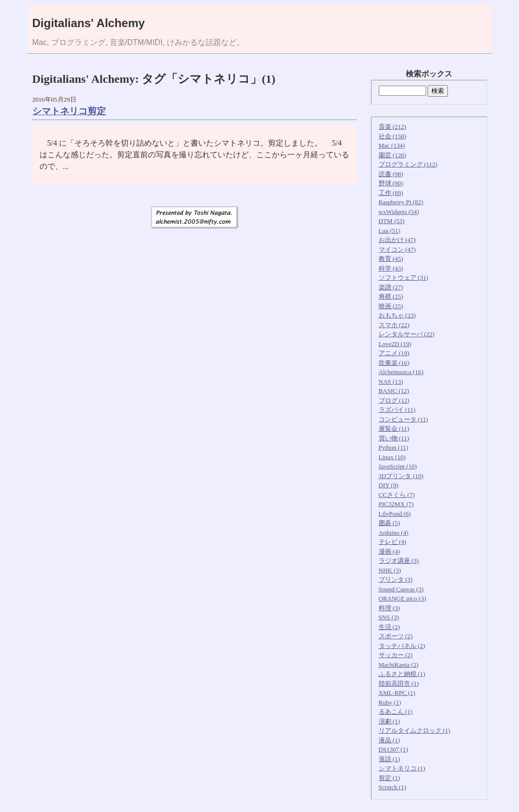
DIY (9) (389, 485)
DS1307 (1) (393, 749)
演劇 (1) (389, 721)
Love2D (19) (395, 344)
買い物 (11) (394, 438)
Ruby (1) (390, 702)
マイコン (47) (397, 249)
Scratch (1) (393, 787)
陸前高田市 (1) (399, 684)
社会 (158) (393, 136)
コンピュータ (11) (403, 419)
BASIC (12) (394, 391)
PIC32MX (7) (396, 504)
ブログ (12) (394, 400)
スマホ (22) (394, 325)
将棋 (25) (391, 296)
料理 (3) (389, 608)
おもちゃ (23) (397, 315)
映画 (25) (391, 306)
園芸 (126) (393, 155)
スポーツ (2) (396, 636)
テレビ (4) (393, 542)
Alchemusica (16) (401, 372)
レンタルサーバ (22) (407, 334)
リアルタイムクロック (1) (415, 730)
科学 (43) (391, 268)
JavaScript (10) (398, 466)
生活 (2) (389, 627)
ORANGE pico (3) (402, 598)
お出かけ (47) (397, 240)
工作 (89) (391, 193)
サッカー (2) (396, 655)
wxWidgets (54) (399, 212)
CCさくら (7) (397, 495)
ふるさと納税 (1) (402, 674)
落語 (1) (389, 759)
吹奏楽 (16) (394, 363)
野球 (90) (391, 183)
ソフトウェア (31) (404, 278)
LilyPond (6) (395, 514)
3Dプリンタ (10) (401, 476)
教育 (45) (391, 259)
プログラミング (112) (408, 164)
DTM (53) (392, 221)
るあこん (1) (396, 712)
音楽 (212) (393, 127)
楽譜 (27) (391, 287)
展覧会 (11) (394, 429)
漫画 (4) (389, 551)
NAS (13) (391, 382)
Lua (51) (390, 231)
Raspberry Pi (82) (401, 202)
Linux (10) (392, 457)
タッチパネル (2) (402, 646)
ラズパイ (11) (397, 410)
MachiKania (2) (399, 665)
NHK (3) (390, 570)
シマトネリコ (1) (402, 768)
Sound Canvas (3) (401, 589)
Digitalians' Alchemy (89, 23)
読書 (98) (391, 174)
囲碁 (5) (389, 523)
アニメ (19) (394, 353)
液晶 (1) (389, 740)
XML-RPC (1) (397, 693)
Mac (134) (392, 145)
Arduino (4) (394, 533)
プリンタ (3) (396, 579)
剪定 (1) (389, 778)
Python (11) (393, 447)
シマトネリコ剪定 (69, 111)
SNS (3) (389, 617)
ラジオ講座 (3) (399, 561)
